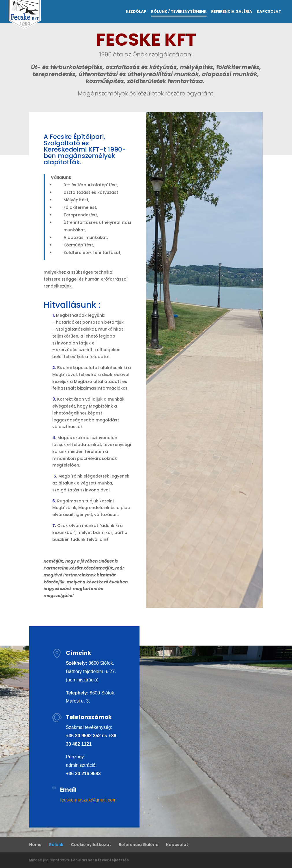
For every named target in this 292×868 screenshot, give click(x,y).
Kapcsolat (269, 12)
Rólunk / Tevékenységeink (179, 12)
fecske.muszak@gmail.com (88, 800)
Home (35, 845)
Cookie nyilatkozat (91, 845)
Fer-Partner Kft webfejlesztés (100, 860)
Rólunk (56, 845)
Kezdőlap (136, 12)
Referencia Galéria (232, 12)
